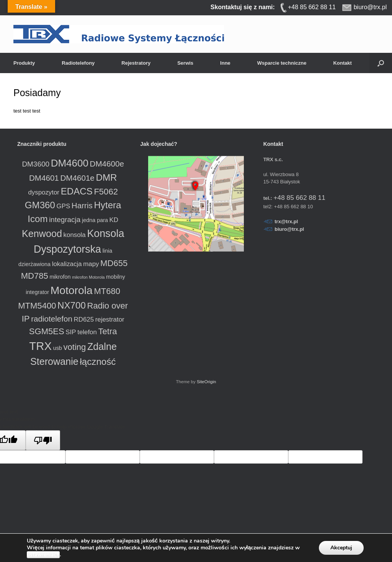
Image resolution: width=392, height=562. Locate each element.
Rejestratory (136, 63)
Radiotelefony (78, 63)
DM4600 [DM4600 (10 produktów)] (70, 163)
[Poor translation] (43, 440)
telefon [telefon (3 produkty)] (87, 332)
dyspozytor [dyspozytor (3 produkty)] (44, 192)
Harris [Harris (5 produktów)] (82, 205)
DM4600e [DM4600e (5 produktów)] (107, 164)
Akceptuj (341, 548)
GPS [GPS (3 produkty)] (64, 206)
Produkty (24, 63)
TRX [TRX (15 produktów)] (40, 346)
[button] (381, 63)
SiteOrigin (207, 382)
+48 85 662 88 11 (299, 198)
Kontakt (342, 63)
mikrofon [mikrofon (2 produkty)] (60, 277)
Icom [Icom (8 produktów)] (38, 219)
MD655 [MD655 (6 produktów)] (114, 263)
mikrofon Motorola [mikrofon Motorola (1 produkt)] (88, 277)
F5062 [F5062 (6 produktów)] (106, 192)
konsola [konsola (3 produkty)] (75, 235)
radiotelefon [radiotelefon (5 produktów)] (52, 319)
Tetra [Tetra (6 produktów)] (107, 331)
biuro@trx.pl (289, 229)
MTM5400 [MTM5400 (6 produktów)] (37, 306)
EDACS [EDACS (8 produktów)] (77, 191)
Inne (225, 63)
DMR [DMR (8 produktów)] (106, 177)
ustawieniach (43, 555)
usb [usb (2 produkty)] (58, 348)
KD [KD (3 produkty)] (114, 220)
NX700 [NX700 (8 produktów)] (72, 305)
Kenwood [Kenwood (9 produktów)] (42, 234)
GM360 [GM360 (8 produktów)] (40, 205)
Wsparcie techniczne (282, 63)
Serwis (185, 63)
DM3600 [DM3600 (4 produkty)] (36, 164)
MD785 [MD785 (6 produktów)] (35, 276)
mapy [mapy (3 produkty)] (91, 264)
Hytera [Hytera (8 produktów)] (107, 205)
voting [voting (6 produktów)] (74, 347)
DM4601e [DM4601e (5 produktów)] (77, 178)
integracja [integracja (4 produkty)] (65, 220)
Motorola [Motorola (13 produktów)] (72, 290)
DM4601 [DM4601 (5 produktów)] (44, 178)
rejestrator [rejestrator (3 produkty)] (110, 319)
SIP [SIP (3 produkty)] (71, 332)
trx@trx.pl (286, 221)
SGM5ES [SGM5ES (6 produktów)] (47, 331)
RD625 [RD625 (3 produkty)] (84, 319)
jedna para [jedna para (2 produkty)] (95, 220)
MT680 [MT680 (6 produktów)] (107, 291)
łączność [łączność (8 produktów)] (98, 362)
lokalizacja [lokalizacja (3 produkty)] (67, 264)
